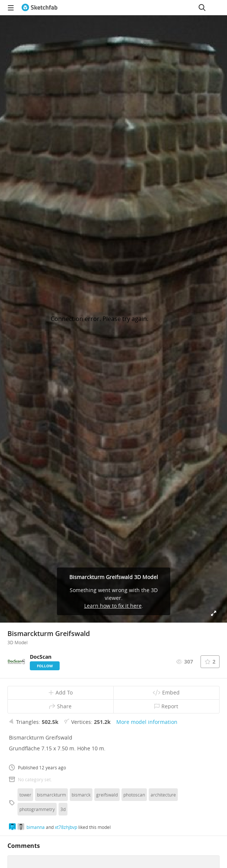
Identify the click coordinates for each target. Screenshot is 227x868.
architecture (163, 795)
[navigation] (11, 7)
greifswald (107, 795)
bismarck (81, 795)
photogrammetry (37, 809)
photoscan (134, 795)
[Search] (202, 7)
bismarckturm (51, 795)
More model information (147, 722)
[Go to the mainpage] (40, 7)
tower (25, 795)
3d (63, 809)
